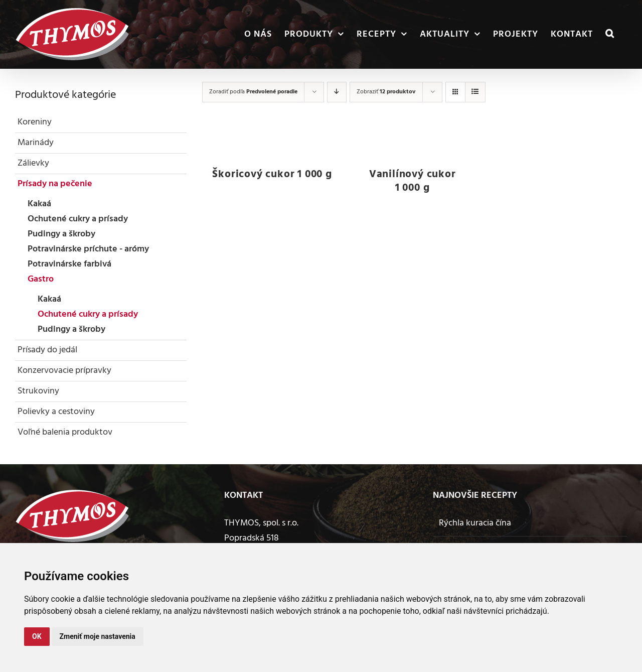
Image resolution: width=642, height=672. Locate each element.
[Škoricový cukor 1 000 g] (272, 143)
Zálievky (33, 163)
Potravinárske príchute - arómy (88, 249)
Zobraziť (386, 92)
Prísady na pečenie (55, 184)
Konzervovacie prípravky (64, 371)
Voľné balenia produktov (65, 432)
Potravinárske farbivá (69, 264)
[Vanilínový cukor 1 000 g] (412, 143)
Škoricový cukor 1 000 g (272, 174)
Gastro (41, 279)
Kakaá (39, 204)
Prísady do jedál (47, 350)
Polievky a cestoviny (56, 412)
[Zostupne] (337, 92)
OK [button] (37, 636)
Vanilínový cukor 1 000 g (413, 181)
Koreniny (35, 122)
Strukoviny (38, 391)
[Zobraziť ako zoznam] (475, 92)
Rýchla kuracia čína (475, 523)
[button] (610, 34)
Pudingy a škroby (61, 234)
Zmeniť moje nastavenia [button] (98, 636)
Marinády (36, 143)
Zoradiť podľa (253, 92)
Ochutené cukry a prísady (78, 219)
